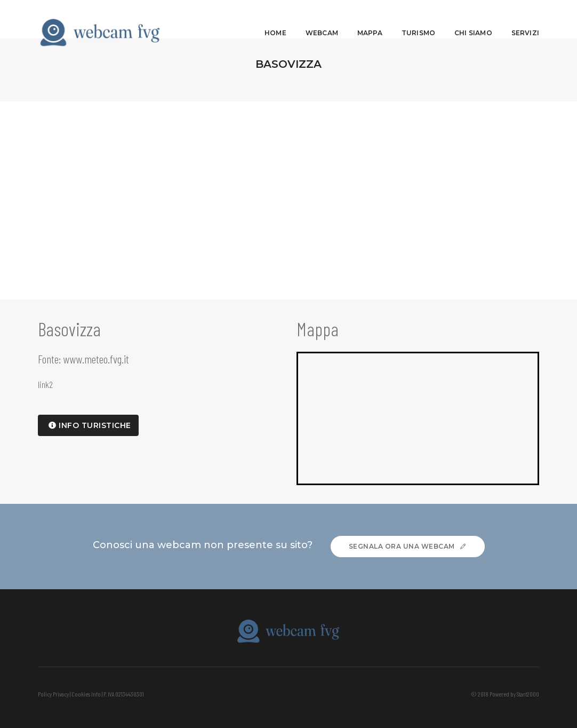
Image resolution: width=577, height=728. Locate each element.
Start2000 (528, 694)
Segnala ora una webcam (408, 546)
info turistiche (90, 425)
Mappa (370, 19)
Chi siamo (473, 19)
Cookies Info (86, 694)
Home (275, 19)
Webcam (322, 19)
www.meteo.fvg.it (96, 359)
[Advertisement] (288, 181)
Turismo (418, 19)
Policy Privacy (53, 694)
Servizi (525, 19)
